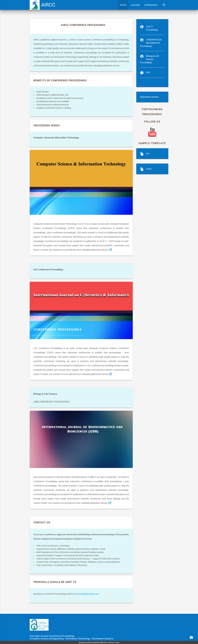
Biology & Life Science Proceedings (150, 59)
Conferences (151, 5)
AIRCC (48, 5)
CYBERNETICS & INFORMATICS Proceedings (151, 43)
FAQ (148, 72)
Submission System (149, 97)
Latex (149, 169)
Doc (148, 154)
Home (123, 5)
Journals (135, 5)
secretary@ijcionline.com (87, 594)
